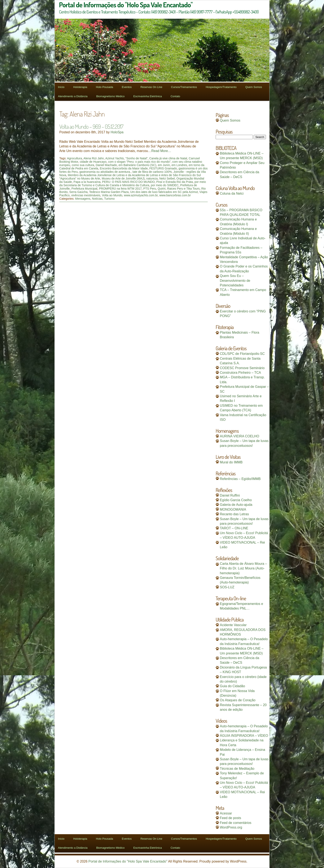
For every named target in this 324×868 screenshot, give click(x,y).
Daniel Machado (106, 165)
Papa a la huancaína (87, 182)
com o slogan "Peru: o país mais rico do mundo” (139, 162)
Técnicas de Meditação (237, 769)
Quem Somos (253, 87)
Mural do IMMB (231, 462)
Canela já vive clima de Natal (168, 158)
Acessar (226, 813)
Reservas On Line (151, 87)
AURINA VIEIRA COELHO (240, 436)
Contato (175, 96)
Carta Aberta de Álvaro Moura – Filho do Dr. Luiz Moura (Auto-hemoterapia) (243, 568)
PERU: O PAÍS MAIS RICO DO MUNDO (128, 182)
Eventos (127, 87)
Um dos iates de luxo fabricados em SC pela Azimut (164, 192)
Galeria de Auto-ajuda (236, 505)
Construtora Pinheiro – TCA (240, 373)
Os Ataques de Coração (238, 700)
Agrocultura (75, 158)
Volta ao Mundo (112, 195)
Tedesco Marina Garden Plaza (109, 192)
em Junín (164, 165)
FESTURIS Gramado (163, 168)
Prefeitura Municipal (84, 189)
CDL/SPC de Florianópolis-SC (242, 354)
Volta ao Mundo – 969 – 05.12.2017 (91, 126)
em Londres (179, 165)
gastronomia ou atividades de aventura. (105, 172)
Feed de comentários (236, 823)
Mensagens (83, 199)
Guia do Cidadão (232, 686)
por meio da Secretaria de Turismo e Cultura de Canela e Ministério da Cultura (133, 184)
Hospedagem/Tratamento (221, 87)
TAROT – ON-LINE (234, 528)
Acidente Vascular (233, 625)
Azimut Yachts (115, 158)
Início (61, 87)
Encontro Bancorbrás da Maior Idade (124, 168)
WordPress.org (231, 827)
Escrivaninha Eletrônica (148, 96)
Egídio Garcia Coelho (236, 500)
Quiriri (161, 189)
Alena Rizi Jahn (94, 158)
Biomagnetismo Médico (110, 96)
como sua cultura (83, 165)
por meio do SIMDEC (165, 185)
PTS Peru (150, 189)
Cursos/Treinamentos (184, 87)
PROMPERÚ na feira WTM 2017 (120, 189)
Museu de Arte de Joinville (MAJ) (123, 178)
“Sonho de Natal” (137, 158)
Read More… (161, 151)
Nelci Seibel (167, 178)
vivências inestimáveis (86, 195)
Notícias (97, 199)
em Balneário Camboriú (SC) (137, 165)
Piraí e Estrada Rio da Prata (175, 182)
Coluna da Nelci (232, 193)
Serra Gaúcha (78, 192)
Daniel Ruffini (230, 495)
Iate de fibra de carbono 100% (152, 172)
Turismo (109, 199)
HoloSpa (117, 132)
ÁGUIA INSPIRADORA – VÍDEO (244, 736)
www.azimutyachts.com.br (141, 195)
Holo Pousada (105, 87)
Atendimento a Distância (73, 96)
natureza (152, 178)
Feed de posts (230, 818)
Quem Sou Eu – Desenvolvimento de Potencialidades (235, 281)
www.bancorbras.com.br (175, 195)
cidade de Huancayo (93, 162)
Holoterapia (80, 87)
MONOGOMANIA (233, 509)
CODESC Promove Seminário (242, 368)
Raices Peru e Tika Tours (183, 189)
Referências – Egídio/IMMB (240, 479)
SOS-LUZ (227, 587)
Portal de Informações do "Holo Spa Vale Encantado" (128, 861)
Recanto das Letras (234, 514)
